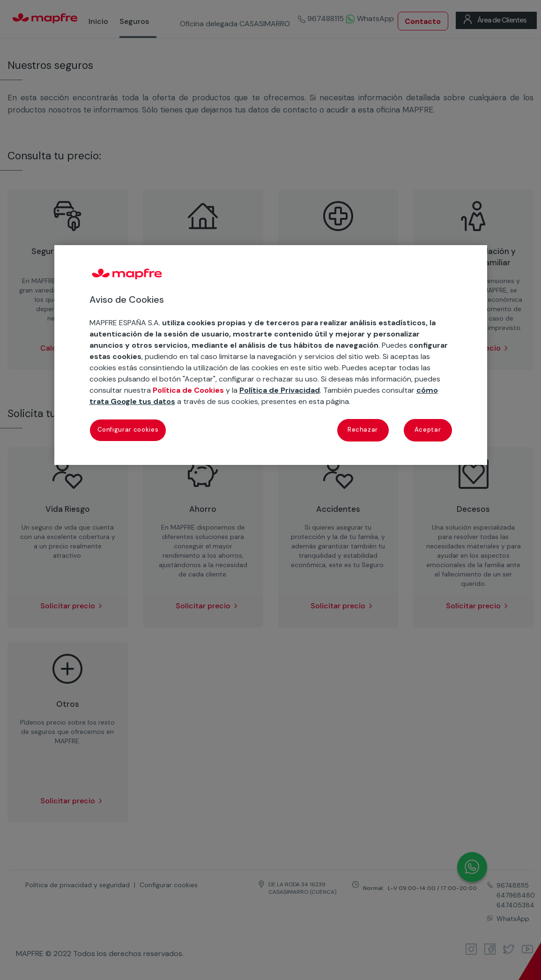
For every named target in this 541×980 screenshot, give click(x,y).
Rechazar (363, 430)
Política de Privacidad (280, 390)
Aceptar (428, 430)
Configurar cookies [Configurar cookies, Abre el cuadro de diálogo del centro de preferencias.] (128, 430)
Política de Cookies (188, 390)
